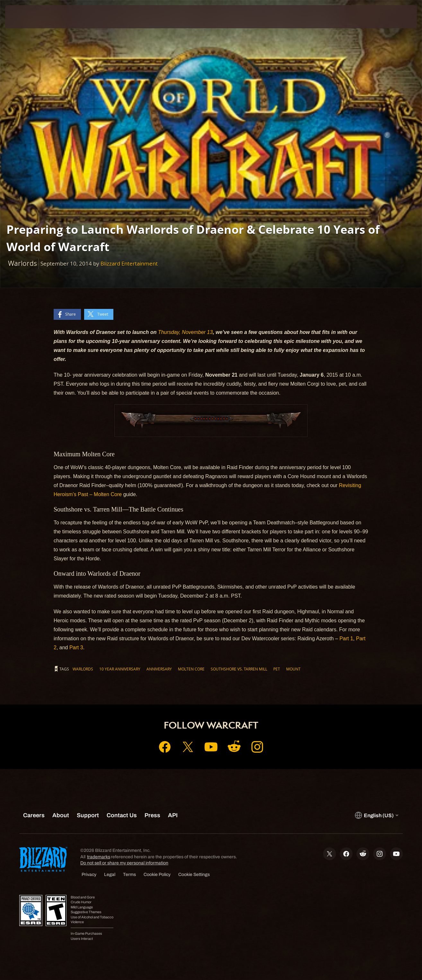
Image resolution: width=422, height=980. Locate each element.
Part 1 (346, 639)
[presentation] (25, 17)
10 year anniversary (120, 669)
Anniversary (159, 669)
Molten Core (191, 669)
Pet (277, 669)
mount (293, 669)
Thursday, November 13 (185, 332)
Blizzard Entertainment (129, 263)
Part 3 (76, 647)
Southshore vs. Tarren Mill (239, 669)
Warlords (83, 669)
